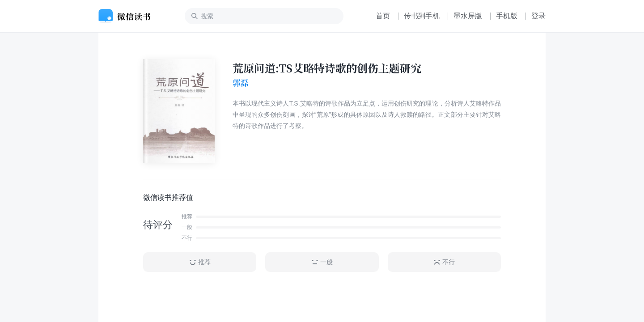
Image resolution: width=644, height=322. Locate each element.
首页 (383, 16)
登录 (538, 16)
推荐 (200, 262)
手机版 (507, 16)
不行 (444, 262)
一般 (322, 262)
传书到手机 (422, 16)
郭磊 (241, 83)
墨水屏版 (468, 16)
